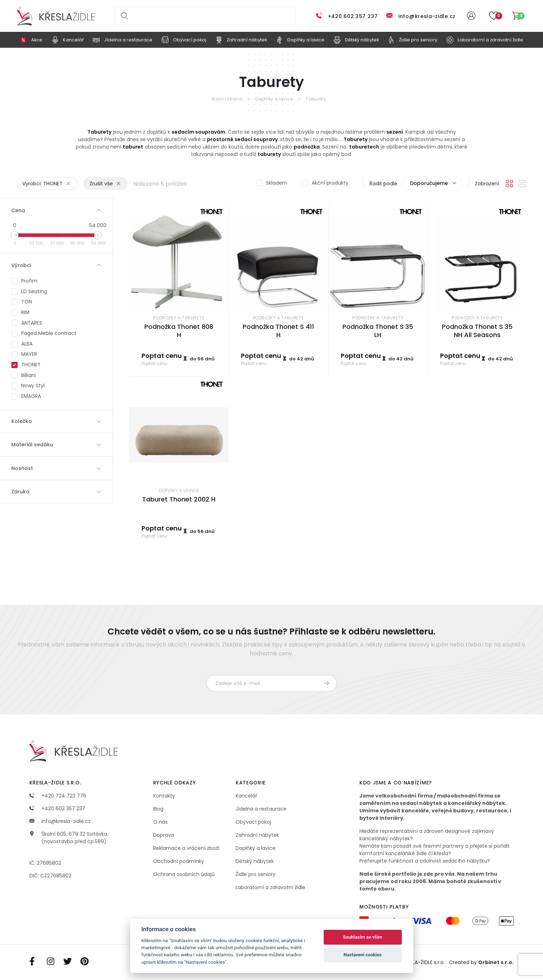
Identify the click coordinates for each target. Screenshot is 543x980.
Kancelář (246, 796)
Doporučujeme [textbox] (429, 183)
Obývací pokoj (253, 822)
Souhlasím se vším (363, 937)
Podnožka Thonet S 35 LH (378, 331)
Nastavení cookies (363, 955)
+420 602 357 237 (353, 16)
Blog (158, 809)
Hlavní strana (227, 99)
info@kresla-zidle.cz (427, 16)
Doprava (164, 835)
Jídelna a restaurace (261, 809)
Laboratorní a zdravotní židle (270, 887)
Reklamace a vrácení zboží (186, 848)
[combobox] (433, 184)
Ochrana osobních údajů (184, 874)
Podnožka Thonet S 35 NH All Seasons (477, 331)
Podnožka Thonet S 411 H (278, 331)
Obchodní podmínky (179, 861)
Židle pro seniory (256, 874)
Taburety (316, 99)
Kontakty (164, 796)
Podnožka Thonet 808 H (179, 331)
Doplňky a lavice (274, 99)
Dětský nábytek (255, 861)
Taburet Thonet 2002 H (179, 499)
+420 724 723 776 (58, 796)
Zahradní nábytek (257, 835)
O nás (160, 822)
